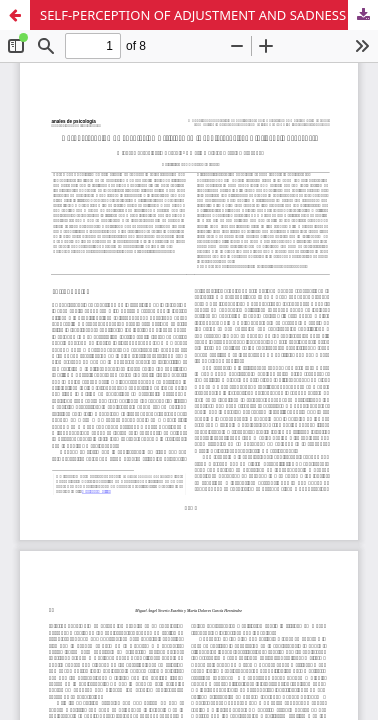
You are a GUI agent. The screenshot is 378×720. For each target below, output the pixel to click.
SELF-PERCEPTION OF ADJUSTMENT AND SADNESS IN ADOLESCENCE (209, 15)
